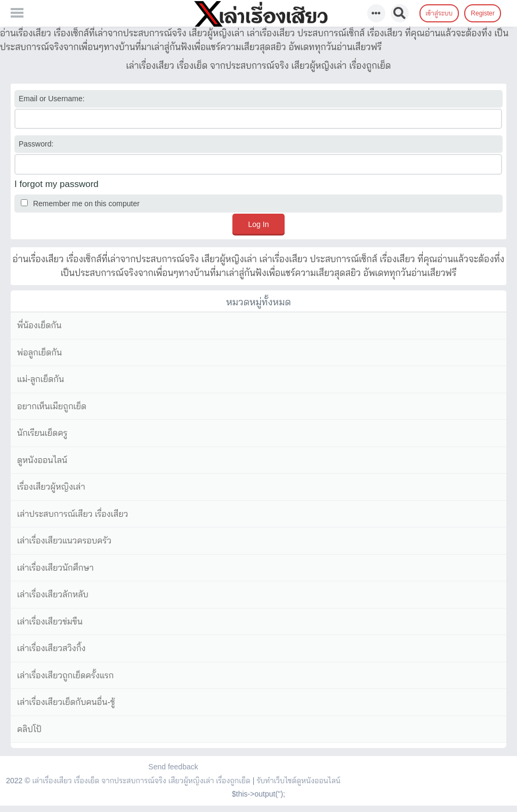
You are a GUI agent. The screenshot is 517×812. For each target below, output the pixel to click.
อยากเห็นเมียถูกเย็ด (52, 406)
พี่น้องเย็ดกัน (39, 325)
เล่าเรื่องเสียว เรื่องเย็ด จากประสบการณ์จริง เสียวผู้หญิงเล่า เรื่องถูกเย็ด (141, 781)
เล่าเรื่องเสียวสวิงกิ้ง (51, 648)
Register (483, 13)
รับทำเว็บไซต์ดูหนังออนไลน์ (298, 781)
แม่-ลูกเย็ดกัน (41, 379)
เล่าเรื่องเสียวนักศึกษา (55, 568)
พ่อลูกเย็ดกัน (39, 352)
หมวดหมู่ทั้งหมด (258, 302)
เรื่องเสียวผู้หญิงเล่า (51, 487)
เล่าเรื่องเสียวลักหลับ (53, 594)
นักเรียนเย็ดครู (42, 433)
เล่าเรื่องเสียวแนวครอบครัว (64, 541)
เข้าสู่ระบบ (439, 13)
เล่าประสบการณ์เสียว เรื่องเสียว (72, 514)
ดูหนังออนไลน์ (42, 460)
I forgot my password (56, 184)
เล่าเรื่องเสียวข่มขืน (50, 622)
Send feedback (173, 767)
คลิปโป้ (29, 729)
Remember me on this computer (80, 204)
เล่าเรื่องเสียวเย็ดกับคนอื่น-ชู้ (66, 702)
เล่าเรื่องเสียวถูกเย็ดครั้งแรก (65, 675)
